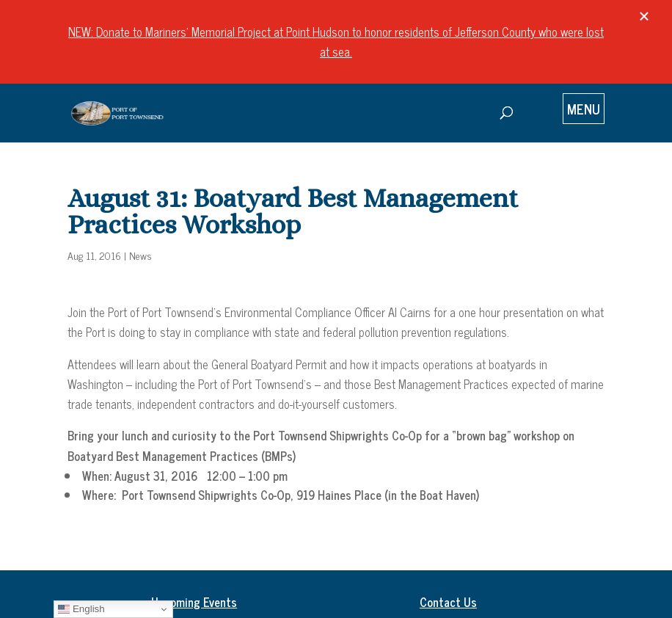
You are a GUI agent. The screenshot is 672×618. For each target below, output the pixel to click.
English (81, 609)
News (140, 255)
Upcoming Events (194, 602)
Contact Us (448, 602)
